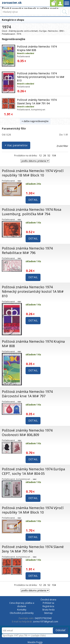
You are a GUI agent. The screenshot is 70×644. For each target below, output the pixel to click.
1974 (19, 34)
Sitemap (48, 613)
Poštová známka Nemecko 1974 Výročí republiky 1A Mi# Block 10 (33, 510)
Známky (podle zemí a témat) (23, 31)
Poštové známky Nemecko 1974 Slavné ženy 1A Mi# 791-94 (37, 102)
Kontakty (22, 610)
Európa (43, 31)
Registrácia (48, 606)
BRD (62, 31)
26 (45, 156)
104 (54, 156)
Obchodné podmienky (22, 613)
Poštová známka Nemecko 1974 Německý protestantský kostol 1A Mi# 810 (41, 77)
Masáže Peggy (35, 642)
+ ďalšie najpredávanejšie (35, 121)
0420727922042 (43, 618)
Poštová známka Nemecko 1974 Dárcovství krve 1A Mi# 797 (27, 394)
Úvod (4, 31)
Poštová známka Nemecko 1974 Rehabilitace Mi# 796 (27, 250)
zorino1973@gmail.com (45, 622)
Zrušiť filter (62, 146)
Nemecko (53, 31)
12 (40, 156)
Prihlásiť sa (48, 603)
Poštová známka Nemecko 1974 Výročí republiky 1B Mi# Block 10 (33, 173)
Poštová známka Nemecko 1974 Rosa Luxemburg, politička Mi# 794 (32, 212)
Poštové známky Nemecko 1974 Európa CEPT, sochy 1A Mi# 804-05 (33, 471)
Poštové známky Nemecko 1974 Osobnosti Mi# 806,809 (27, 433)
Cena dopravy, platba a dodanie (22, 605)
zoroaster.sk (12, 3)
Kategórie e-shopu (13, 20)
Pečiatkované (8, 34)
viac (19, 181)
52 (49, 156)
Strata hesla (48, 610)
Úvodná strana (48, 600)
